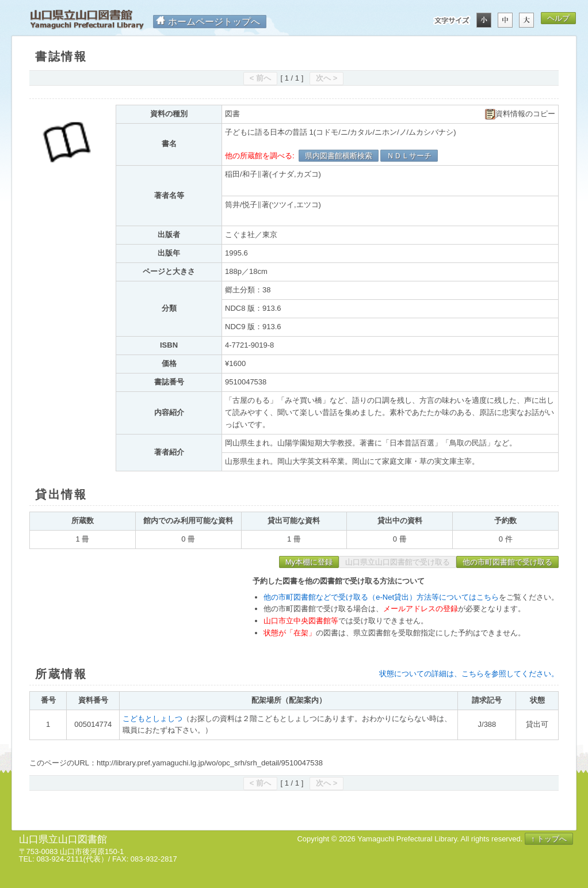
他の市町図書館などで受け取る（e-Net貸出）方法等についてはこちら (381, 597)
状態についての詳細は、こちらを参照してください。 (469, 674)
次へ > (327, 78)
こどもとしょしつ (152, 719)
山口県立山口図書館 (87, 20)
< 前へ (260, 78)
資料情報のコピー (520, 114)
